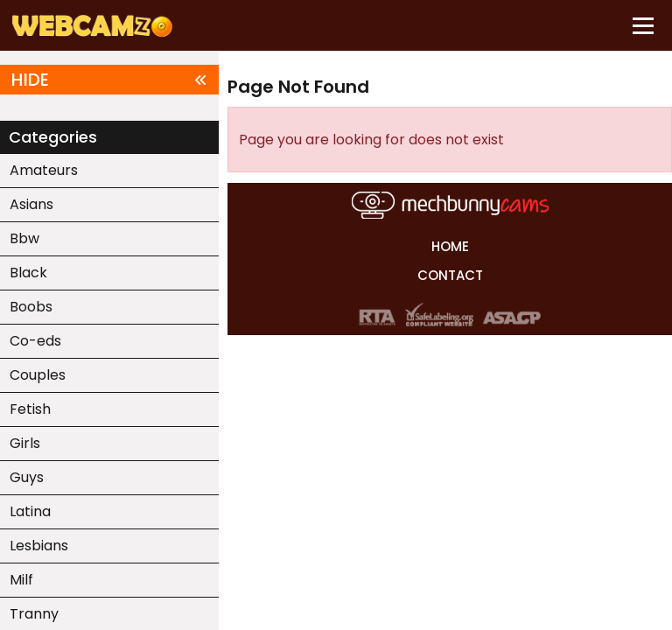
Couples (38, 375)
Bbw (24, 238)
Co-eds (35, 341)
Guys (27, 477)
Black (28, 273)
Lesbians (39, 546)
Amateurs (44, 170)
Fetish (30, 409)
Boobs (31, 307)
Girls (25, 443)
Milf (21, 580)
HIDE (109, 80)
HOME (450, 246)
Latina (30, 511)
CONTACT (450, 275)
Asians (31, 204)
